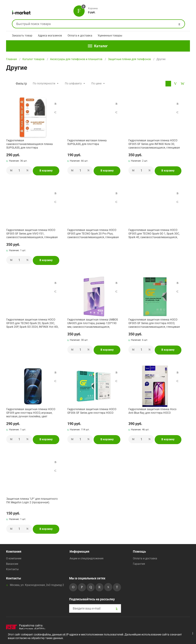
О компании (14, 558)
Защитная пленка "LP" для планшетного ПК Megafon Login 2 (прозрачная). (32, 501)
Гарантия (139, 564)
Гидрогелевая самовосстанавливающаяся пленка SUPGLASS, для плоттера (30, 144)
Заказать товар (22, 36)
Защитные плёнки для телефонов (129, 59)
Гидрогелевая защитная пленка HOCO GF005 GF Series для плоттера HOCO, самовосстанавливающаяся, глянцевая (154, 323)
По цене (96, 84)
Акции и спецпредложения (87, 558)
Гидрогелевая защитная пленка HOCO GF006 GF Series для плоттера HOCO (92, 411)
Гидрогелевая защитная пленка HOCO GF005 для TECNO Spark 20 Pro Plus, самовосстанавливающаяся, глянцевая (93, 234)
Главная (11, 59)
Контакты (12, 569)
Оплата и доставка (80, 36)
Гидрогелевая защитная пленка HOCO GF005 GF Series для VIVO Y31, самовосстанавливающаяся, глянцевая (32, 234)
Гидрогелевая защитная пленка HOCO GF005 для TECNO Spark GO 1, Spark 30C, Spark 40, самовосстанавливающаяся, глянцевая (154, 234)
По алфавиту (73, 84)
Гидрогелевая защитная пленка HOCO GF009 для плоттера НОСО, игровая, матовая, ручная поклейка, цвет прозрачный (31, 413)
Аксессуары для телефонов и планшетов (76, 59)
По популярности (44, 84)
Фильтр (21, 84)
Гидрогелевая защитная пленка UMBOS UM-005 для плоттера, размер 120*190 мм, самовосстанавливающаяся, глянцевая (93, 323)
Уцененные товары (110, 36)
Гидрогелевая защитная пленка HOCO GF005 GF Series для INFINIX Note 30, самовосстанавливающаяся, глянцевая (154, 144)
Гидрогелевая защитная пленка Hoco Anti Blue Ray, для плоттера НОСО (152, 411)
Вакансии (12, 564)
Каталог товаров (33, 59)
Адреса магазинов (50, 36)
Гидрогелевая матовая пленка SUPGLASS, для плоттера (87, 142)
